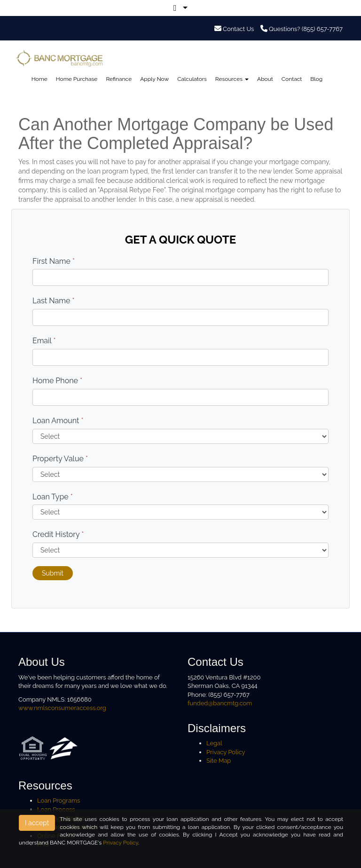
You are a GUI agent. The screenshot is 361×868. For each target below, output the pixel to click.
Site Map (219, 761)
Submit (53, 573)
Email (44, 341)
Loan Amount (58, 421)
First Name (54, 261)
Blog (316, 79)
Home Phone (57, 381)
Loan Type (53, 497)
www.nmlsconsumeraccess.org (62, 708)
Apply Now (154, 79)
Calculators (192, 79)
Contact (292, 79)
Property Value (60, 459)
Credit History (58, 534)
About (265, 79)
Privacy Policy (226, 752)
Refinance (119, 79)
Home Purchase (77, 79)
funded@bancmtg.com (220, 703)
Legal (214, 743)
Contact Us (234, 29)
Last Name (54, 301)
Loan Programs (59, 801)
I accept (37, 823)
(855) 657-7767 (322, 29)
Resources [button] (232, 79)
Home (39, 79)
